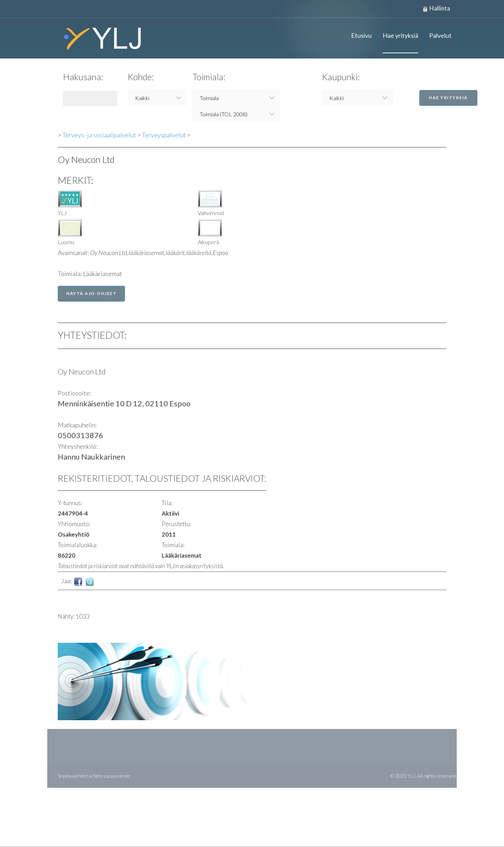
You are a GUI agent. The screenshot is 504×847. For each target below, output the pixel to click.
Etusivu (361, 36)
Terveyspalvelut (164, 135)
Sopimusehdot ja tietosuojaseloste (94, 776)
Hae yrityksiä (400, 36)
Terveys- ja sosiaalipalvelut (99, 135)
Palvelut (440, 36)
